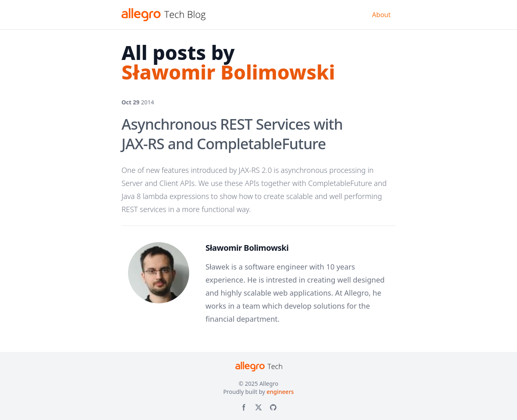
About (381, 15)
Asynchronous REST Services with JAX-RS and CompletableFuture (232, 134)
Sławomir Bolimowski (247, 248)
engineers (280, 392)
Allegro (269, 384)
